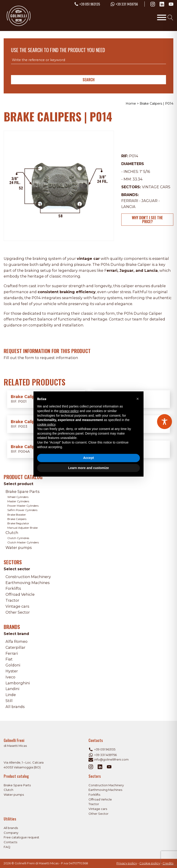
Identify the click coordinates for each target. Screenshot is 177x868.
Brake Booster (17, 515)
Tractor (12, 600)
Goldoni (13, 665)
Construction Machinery (28, 577)
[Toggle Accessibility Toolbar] (165, 422)
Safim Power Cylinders (22, 510)
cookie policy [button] (46, 424)
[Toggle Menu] (162, 17)
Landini (12, 689)
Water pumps (19, 548)
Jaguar (149, 201)
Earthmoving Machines (28, 583)
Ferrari (130, 201)
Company (11, 833)
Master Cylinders (18, 501)
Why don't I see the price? (147, 219)
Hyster (12, 671)
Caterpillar (15, 647)
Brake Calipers (17, 519)
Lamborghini (18, 683)
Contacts (10, 842)
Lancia (128, 207)
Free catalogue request (21, 837)
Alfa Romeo (17, 641)
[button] (138, 399)
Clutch (12, 533)
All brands (15, 707)
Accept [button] (89, 458)
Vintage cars (156, 187)
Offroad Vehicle (20, 594)
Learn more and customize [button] (88, 468)
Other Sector (18, 612)
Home (131, 104)
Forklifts (13, 588)
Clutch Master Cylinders (23, 542)
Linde (11, 695)
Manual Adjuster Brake (22, 528)
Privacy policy (127, 863)
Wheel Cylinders (18, 497)
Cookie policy (150, 863)
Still (9, 701)
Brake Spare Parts (22, 492)
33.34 (137, 179)
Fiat (9, 659)
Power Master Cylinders (23, 506)
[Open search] (170, 18)
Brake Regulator (18, 523)
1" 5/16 (145, 171)
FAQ (7, 847)
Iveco (10, 677)
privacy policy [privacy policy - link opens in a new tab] (69, 411)
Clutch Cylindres (18, 538)
